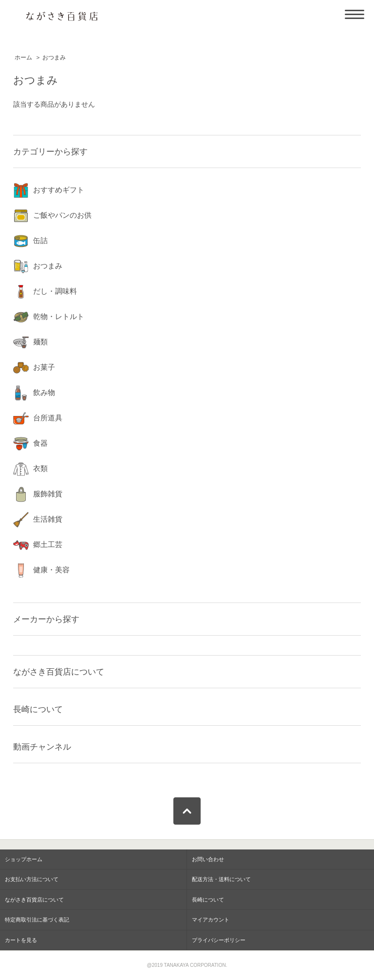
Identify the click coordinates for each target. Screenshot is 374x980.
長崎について (38, 709)
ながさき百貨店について (59, 672)
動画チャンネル (42, 747)
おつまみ (54, 57)
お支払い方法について (32, 879)
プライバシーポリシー (219, 940)
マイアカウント (211, 920)
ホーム (23, 57)
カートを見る (21, 940)
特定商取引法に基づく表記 (37, 920)
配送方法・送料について (221, 879)
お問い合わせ (208, 859)
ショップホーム (24, 859)
